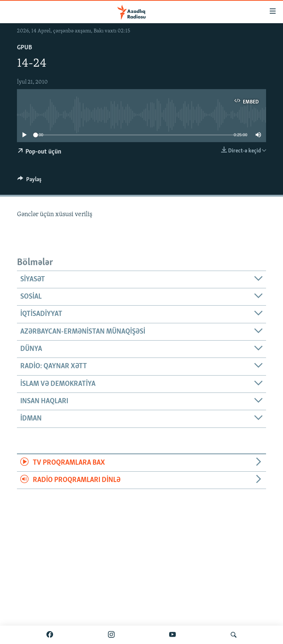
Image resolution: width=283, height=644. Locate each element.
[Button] (29, 181)
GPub (25, 48)
